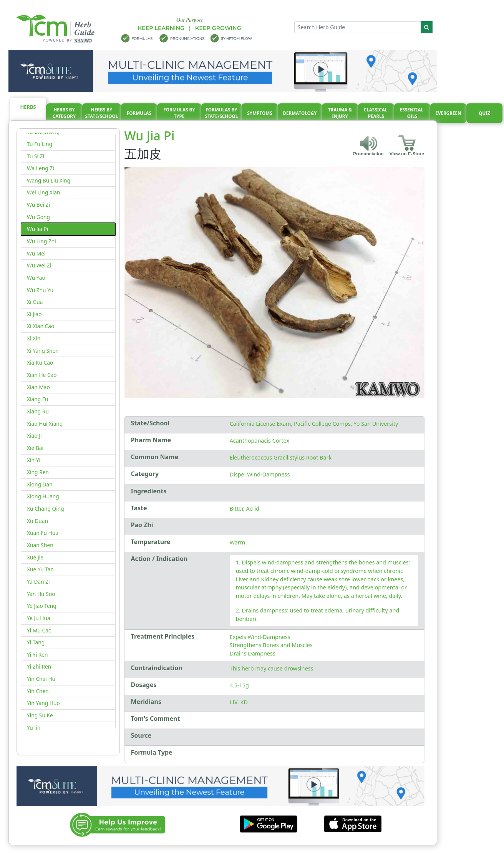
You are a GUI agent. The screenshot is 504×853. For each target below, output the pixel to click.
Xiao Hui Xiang (45, 424)
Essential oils (412, 113)
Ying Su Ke (40, 715)
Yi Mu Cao (39, 630)
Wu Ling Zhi (41, 241)
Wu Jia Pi (37, 229)
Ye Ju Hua (39, 618)
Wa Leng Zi (41, 168)
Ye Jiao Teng (42, 606)
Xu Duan (37, 521)
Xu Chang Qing (46, 509)
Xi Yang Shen (43, 351)
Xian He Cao (42, 375)
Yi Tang (36, 642)
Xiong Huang (43, 496)
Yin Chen (38, 691)
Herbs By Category (64, 113)
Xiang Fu (37, 399)
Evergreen (448, 113)
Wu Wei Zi (39, 265)
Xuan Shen (40, 545)
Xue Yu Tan (40, 569)
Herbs (28, 107)
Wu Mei (36, 253)
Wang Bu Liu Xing (49, 180)
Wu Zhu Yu (40, 290)
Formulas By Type (179, 113)
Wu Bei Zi (38, 205)
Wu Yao (36, 278)
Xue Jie (35, 557)
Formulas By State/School (222, 113)
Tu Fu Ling (40, 144)
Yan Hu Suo (41, 594)
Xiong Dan (40, 484)
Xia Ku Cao (40, 363)
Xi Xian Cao (41, 326)
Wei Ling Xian (44, 192)
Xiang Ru (38, 411)
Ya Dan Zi (38, 582)
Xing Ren (38, 472)
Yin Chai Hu (41, 679)
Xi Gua (35, 302)
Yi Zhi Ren (39, 666)
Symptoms (259, 113)
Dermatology (300, 113)
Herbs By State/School (102, 113)
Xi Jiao (34, 314)
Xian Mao (38, 387)
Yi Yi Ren (37, 655)
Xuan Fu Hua (43, 533)
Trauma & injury (340, 113)
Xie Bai (35, 448)
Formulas (139, 113)
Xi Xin (34, 338)
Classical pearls (376, 113)
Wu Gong (38, 217)
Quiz (484, 113)
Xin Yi (34, 460)
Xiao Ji (34, 436)
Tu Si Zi (36, 156)
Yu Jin (34, 728)
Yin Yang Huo (43, 703)
